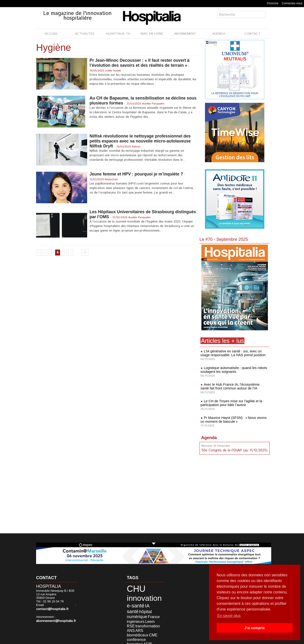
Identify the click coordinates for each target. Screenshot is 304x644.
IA (139, 602)
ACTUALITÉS (85, 34)
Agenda (209, 438)
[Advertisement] (235, 495)
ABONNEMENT (185, 34)
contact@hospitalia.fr (51, 609)
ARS (129, 621)
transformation (136, 618)
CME (155, 621)
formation (149, 625)
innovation (140, 596)
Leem (130, 614)
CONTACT (252, 34)
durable (138, 628)
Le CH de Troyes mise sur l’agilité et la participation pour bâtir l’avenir (230, 403)
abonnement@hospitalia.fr (54, 621)
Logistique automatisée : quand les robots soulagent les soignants (233, 370)
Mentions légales (125, 639)
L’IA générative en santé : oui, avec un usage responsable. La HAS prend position (232, 353)
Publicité (150, 639)
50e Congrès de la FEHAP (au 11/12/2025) (233, 450)
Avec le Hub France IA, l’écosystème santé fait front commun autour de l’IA (234, 386)
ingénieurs (144, 610)
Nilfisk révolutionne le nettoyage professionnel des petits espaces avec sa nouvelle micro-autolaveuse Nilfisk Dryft (141, 141)
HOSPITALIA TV (118, 34)
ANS (150, 618)
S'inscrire (273, 3)
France (131, 610)
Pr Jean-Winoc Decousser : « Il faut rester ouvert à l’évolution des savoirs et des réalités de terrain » (141, 63)
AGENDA (219, 34)
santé (146, 602)
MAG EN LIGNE (152, 34)
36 (84, 253)
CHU (134, 588)
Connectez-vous (292, 3)
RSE (138, 614)
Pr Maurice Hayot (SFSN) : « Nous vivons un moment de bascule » (233, 420)
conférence (134, 625)
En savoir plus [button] (229, 616)
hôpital (131, 607)
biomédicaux (142, 621)
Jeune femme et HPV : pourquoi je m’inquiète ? (137, 174)
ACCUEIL (51, 34)
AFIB (129, 628)
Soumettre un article (177, 639)
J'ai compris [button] (254, 628)
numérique (145, 607)
